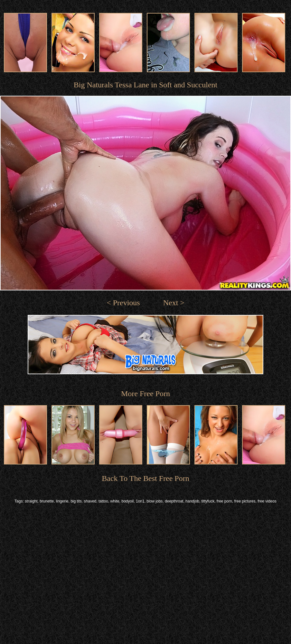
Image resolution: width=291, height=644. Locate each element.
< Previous (123, 303)
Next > (174, 303)
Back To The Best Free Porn (145, 478)
